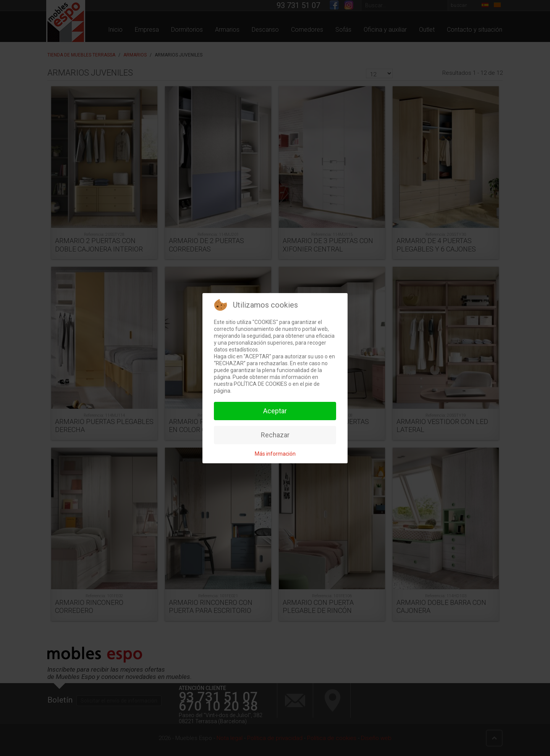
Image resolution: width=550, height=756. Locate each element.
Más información (275, 454)
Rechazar (275, 435)
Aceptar (275, 411)
